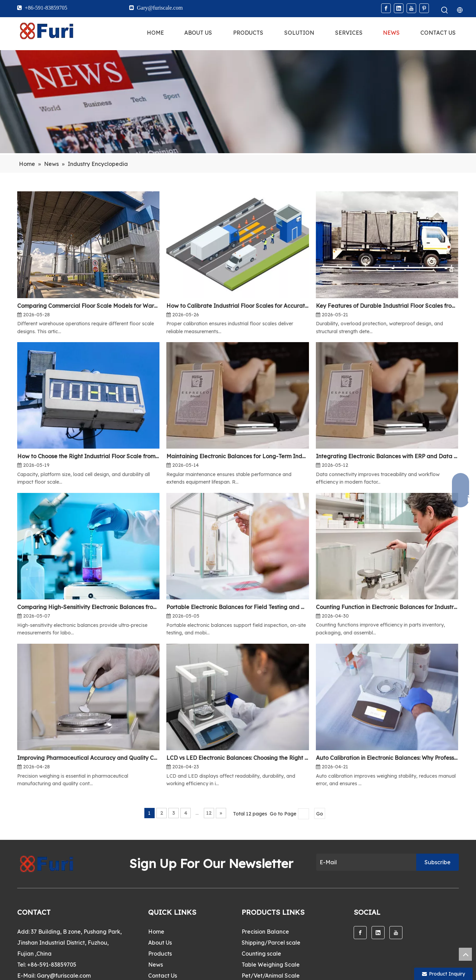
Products (160, 954)
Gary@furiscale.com (64, 976)
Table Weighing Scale (271, 965)
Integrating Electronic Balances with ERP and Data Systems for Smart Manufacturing (387, 456)
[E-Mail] (364, 862)
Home (156, 932)
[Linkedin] (399, 8)
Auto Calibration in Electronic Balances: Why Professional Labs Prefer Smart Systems (387, 758)
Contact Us (163, 976)
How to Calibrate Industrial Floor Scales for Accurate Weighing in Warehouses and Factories (237, 306)
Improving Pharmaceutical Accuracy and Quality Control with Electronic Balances (88, 758)
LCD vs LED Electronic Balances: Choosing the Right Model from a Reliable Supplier (237, 758)
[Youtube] (411, 8)
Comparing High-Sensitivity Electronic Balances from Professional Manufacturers (88, 607)
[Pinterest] (424, 8)
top (465, 954)
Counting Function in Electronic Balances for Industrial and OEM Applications (387, 607)
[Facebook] (386, 8)
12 (209, 813)
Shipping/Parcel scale (271, 943)
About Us (160, 943)
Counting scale (261, 954)
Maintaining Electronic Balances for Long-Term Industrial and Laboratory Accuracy (237, 456)
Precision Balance (265, 932)
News (156, 965)
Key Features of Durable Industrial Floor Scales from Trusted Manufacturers (387, 306)
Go (320, 814)
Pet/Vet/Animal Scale (271, 976)
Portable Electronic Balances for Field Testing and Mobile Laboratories (237, 607)
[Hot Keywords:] (445, 10)
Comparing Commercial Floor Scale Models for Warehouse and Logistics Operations (88, 306)
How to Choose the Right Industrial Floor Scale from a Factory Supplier (88, 456)
